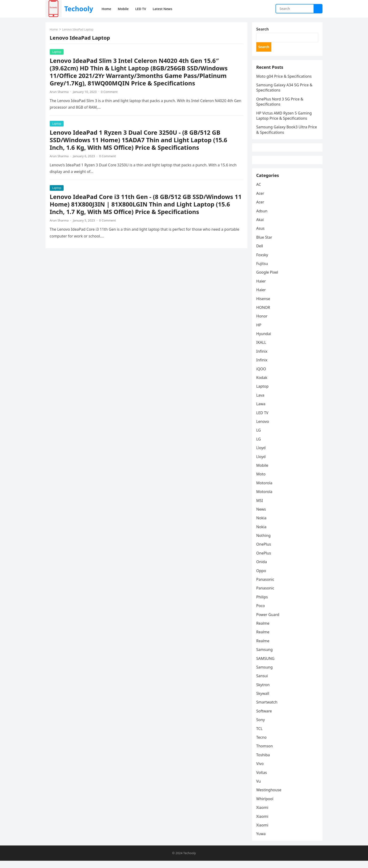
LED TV (263, 419)
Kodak (262, 384)
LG (259, 437)
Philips (263, 604)
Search (263, 30)
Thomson (265, 753)
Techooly (79, 9)
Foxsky (263, 261)
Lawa (261, 411)
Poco (261, 612)
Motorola (265, 490)
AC (259, 191)
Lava (261, 402)
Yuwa (261, 841)
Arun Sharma (60, 92)
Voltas (262, 779)
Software (265, 718)
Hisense (264, 305)
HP (259, 332)
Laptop (57, 52)
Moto (261, 481)
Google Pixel (268, 279)
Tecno (262, 744)
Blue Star (265, 244)
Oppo (262, 577)
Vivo (261, 770)
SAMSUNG (266, 665)
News (262, 516)
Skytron (263, 692)
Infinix (262, 358)
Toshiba (264, 762)
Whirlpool (265, 806)
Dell (260, 253)
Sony (261, 727)
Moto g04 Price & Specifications (284, 78)
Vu (259, 788)
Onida (262, 569)
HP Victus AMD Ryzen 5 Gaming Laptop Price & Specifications (285, 118)
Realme (263, 630)
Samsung (265, 656)
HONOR (264, 314)
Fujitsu (263, 270)
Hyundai (264, 340)
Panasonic (266, 586)
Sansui (263, 683)
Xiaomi (263, 814)
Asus (261, 235)
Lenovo (263, 428)
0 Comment (110, 92)
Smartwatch (267, 709)
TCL (260, 735)
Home (54, 30)
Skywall (263, 700)
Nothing (264, 542)
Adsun (262, 218)
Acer (261, 200)
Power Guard (268, 621)
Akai (261, 226)
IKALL (262, 349)
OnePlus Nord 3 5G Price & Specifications (280, 104)
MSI (260, 507)
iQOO (262, 375)
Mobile (263, 472)
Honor (262, 323)
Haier (262, 288)
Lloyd (261, 455)
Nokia (262, 525)
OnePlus (264, 551)
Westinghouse (269, 797)
